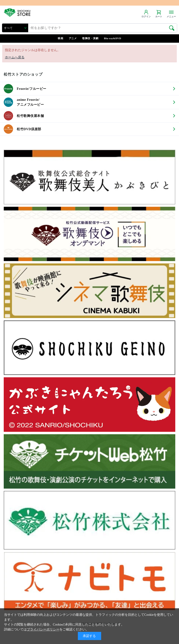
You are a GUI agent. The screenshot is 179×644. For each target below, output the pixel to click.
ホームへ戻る (15, 57)
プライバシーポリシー (43, 629)
